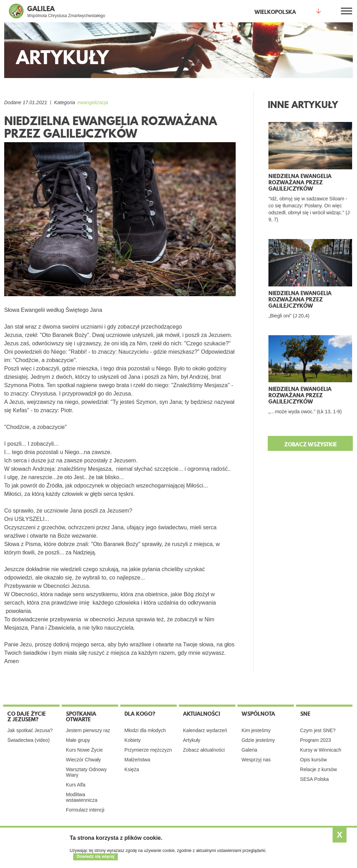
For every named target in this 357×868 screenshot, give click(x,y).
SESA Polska (315, 779)
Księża (132, 769)
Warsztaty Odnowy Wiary (86, 772)
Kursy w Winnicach (321, 750)
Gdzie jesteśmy (258, 740)
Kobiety (133, 740)
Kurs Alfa (76, 785)
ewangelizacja (93, 102)
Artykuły (192, 740)
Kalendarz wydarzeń (205, 730)
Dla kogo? (140, 714)
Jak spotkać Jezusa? (30, 730)
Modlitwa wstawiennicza (82, 797)
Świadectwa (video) (28, 740)
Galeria (249, 750)
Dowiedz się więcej (96, 857)
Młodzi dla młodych (145, 730)
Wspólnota (258, 714)
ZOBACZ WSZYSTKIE (310, 444)
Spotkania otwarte (81, 716)
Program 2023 (316, 740)
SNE (305, 714)
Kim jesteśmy (256, 730)
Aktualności (202, 714)
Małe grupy (78, 740)
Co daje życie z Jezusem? (26, 716)
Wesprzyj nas (256, 760)
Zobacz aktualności (204, 750)
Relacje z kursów (319, 769)
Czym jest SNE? (318, 730)
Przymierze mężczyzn (148, 750)
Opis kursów (314, 760)
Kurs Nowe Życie (84, 750)
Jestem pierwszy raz (88, 730)
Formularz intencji (85, 810)
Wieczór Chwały (83, 760)
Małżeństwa (137, 760)
